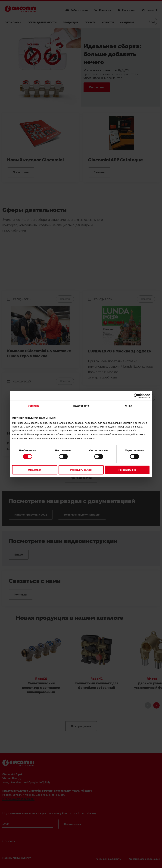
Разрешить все (127, 470)
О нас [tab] (128, 406)
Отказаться (35, 470)
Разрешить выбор (81, 470)
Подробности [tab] (81, 406)
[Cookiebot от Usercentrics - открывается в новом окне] (136, 396)
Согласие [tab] (34, 406)
